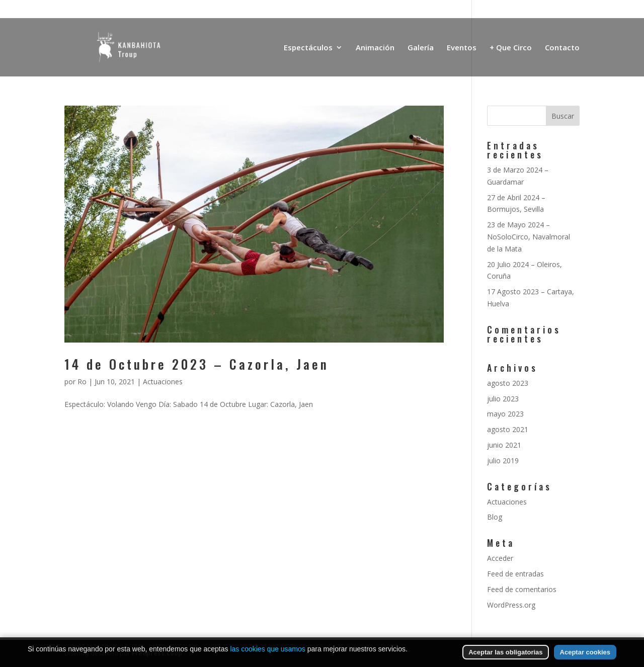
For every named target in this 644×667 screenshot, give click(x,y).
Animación (375, 48)
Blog (495, 517)
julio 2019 (503, 461)
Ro (82, 382)
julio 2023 (503, 399)
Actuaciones (163, 382)
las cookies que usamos (267, 653)
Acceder (500, 558)
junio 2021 (504, 445)
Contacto (562, 48)
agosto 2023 (508, 383)
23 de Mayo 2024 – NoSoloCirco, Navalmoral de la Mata (529, 237)
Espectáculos (308, 48)
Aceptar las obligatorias (505, 656)
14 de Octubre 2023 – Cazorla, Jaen (197, 364)
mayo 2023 (505, 414)
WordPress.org (511, 605)
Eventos (462, 48)
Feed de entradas (515, 574)
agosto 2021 (508, 429)
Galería (421, 48)
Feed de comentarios (522, 589)
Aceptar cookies (585, 656)
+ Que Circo (511, 48)
